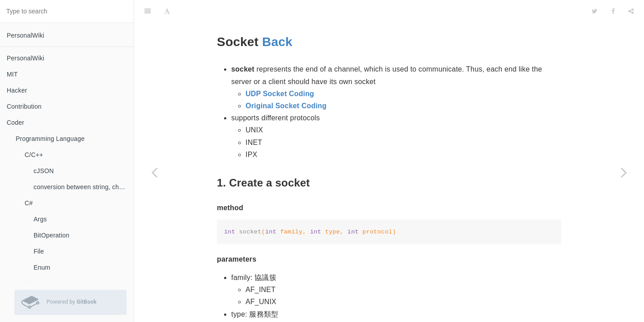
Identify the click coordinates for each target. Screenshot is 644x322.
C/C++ (34, 155)
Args (40, 219)
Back (277, 19)
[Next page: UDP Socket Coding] (624, 172)
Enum (42, 267)
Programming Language (50, 139)
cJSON (44, 171)
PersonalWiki (25, 35)
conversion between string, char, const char (84, 187)
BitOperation (51, 235)
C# (29, 203)
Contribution (24, 106)
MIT (12, 74)
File (39, 251)
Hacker (17, 90)
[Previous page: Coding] (154, 172)
